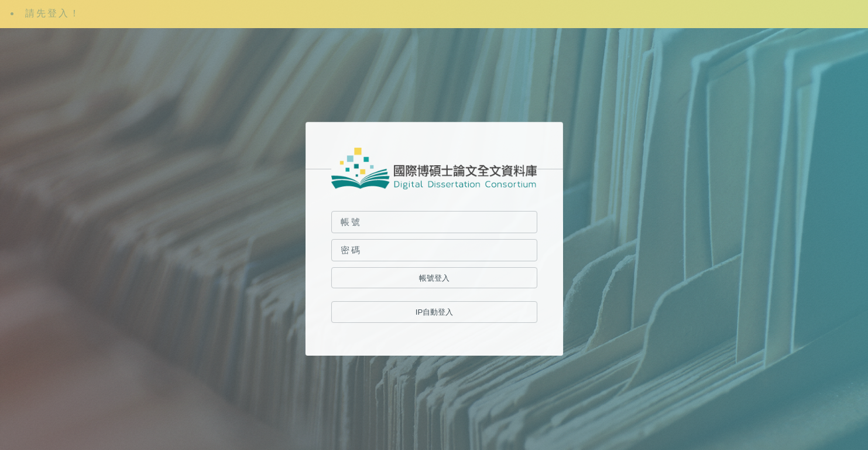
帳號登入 (434, 278)
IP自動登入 (434, 313)
